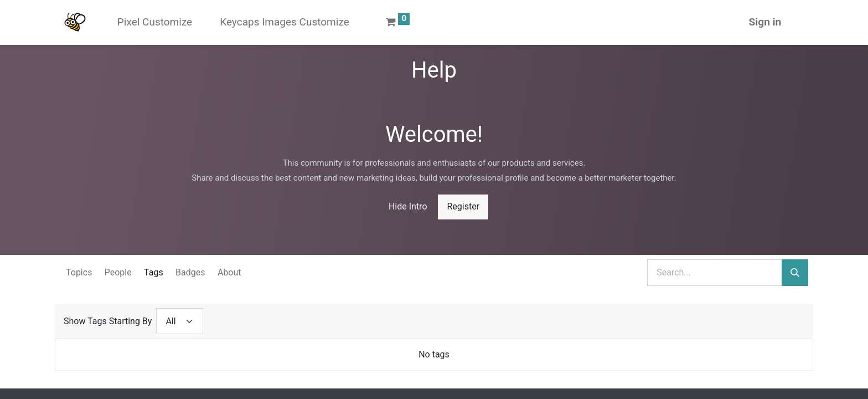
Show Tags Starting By (108, 321)
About (229, 272)
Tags (154, 272)
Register (463, 206)
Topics (79, 272)
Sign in (765, 22)
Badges (190, 272)
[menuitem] (155, 22)
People (118, 272)
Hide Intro (408, 206)
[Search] (795, 273)
